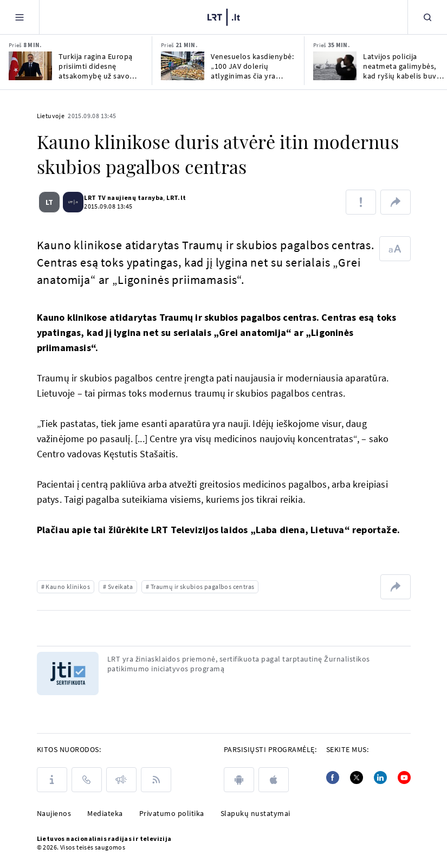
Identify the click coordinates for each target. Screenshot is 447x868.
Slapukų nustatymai (255, 813)
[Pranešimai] (121, 780)
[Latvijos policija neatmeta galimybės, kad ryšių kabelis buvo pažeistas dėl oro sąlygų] (335, 66)
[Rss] (156, 780)
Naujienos (54, 813)
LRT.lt (172, 197)
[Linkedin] (380, 778)
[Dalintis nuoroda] (396, 202)
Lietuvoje (51, 116)
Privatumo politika (172, 813)
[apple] (274, 780)
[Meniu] (20, 17)
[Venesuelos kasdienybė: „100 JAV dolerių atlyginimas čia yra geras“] (183, 66)
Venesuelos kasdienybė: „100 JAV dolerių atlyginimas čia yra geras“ (252, 66)
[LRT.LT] (224, 17)
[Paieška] (427, 17)
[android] (239, 780)
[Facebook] (333, 778)
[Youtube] (404, 778)
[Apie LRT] (52, 780)
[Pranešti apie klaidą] (361, 202)
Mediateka (105, 813)
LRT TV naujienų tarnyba (120, 197)
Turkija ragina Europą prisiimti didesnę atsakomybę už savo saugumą (96, 66)
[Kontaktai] (87, 780)
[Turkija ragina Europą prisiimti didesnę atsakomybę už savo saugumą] (30, 66)
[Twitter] (357, 778)
